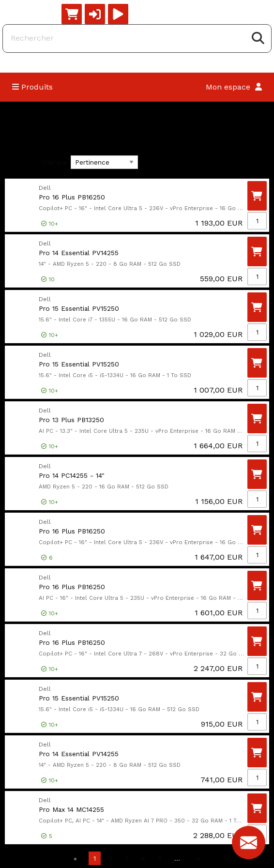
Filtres (20, 162)
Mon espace (234, 87)
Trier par (54, 162)
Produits (32, 87)
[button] (95, 14)
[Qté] (257, 221)
